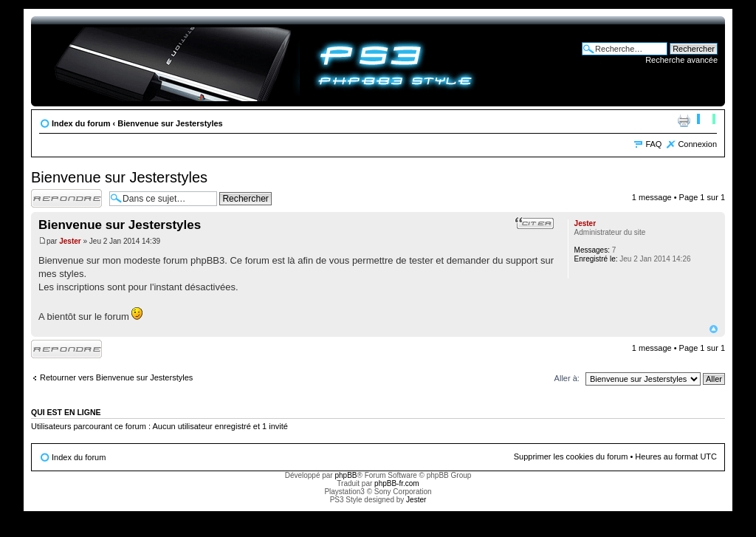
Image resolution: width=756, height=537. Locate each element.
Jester (70, 241)
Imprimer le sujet (684, 120)
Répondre (66, 198)
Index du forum (81, 123)
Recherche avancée (681, 60)
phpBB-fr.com (397, 483)
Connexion (697, 144)
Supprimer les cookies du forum (571, 456)
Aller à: (567, 378)
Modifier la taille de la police (706, 120)
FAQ (653, 144)
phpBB (346, 475)
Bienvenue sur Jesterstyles (170, 123)
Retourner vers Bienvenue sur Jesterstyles (116, 377)
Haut (714, 329)
